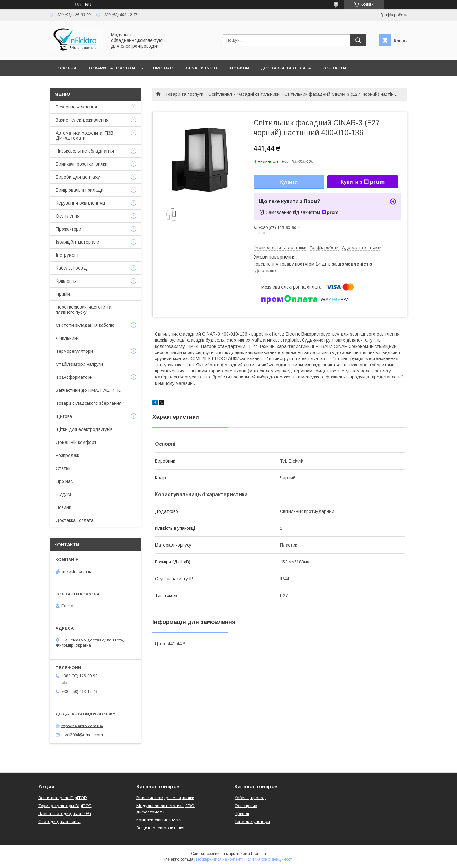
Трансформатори (74, 377)
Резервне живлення (76, 107)
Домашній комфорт (76, 442)
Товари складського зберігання (89, 403)
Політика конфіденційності (268, 859)
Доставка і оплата (75, 520)
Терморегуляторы (252, 822)
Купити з (362, 182)
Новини (240, 68)
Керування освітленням (80, 203)
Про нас (163, 68)
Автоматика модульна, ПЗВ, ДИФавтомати (85, 135)
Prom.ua (258, 854)
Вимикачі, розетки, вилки (82, 164)
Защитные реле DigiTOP (63, 798)
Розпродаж (67, 455)
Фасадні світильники (258, 94)
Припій (63, 294)
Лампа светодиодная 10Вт (65, 814)
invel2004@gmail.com (82, 735)
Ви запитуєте (202, 68)
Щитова (64, 416)
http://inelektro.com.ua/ (82, 726)
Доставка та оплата (286, 68)
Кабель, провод (250, 798)
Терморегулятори (74, 351)
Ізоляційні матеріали (78, 242)
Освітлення (220, 94)
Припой (242, 814)
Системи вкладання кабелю (85, 325)
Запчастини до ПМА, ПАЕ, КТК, (89, 390)
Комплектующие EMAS (159, 820)
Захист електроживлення (82, 120)
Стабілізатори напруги (79, 364)
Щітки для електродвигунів (84, 429)
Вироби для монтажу (78, 177)
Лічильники (67, 338)
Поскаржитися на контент (219, 859)
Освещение (246, 806)
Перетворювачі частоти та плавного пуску (84, 310)
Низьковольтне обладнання (85, 151)
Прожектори (69, 229)
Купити (289, 182)
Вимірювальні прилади (80, 190)
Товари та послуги (112, 68)
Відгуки (63, 494)
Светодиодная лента (60, 822)
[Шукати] (358, 40)
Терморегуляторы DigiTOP (65, 806)
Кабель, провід (71, 268)
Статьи (63, 468)
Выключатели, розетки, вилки (165, 798)
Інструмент (67, 255)
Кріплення (66, 281)
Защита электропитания (160, 828)
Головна (66, 68)
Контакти (334, 68)
